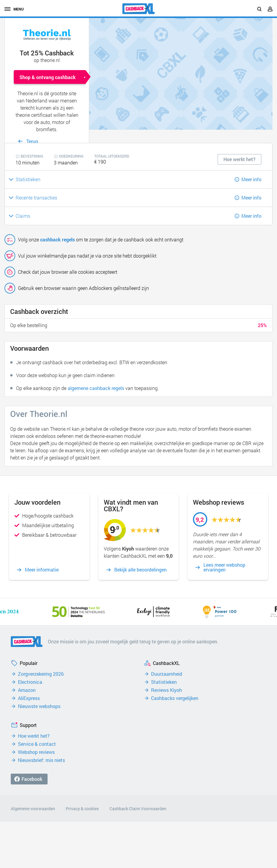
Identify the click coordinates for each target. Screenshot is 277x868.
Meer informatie (42, 570)
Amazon (27, 690)
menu (14, 9)
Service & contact (37, 744)
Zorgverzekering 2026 (41, 674)
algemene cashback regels (96, 388)
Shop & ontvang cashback (48, 77)
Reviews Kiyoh (166, 690)
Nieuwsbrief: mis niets (41, 760)
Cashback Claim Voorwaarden (138, 809)
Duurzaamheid (167, 674)
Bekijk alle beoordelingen (140, 570)
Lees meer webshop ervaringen (224, 567)
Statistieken (164, 682)
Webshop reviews (36, 752)
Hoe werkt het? (34, 736)
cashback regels (57, 239)
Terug (32, 141)
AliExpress (29, 698)
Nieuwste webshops (39, 706)
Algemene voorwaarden (33, 809)
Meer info (251, 179)
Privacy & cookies (82, 809)
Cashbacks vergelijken (175, 698)
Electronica (30, 682)
